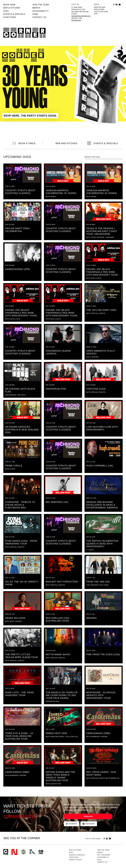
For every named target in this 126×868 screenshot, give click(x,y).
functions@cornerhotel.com (81, 16)
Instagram (89, 824)
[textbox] (104, 157)
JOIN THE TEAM (41, 5)
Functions (10, 17)
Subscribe (88, 816)
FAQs (35, 14)
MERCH (36, 8)
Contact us (39, 17)
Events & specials (14, 14)
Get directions (76, 20)
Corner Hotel (24, 33)
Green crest (23, 852)
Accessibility (40, 11)
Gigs (6, 11)
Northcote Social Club (14, 852)
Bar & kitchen (12, 8)
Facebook (72, 824)
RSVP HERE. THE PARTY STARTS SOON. (30, 116)
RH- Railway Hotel (32, 852)
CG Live (41, 852)
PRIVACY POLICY (76, 860)
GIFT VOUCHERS (104, 855)
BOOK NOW (9, 5)
